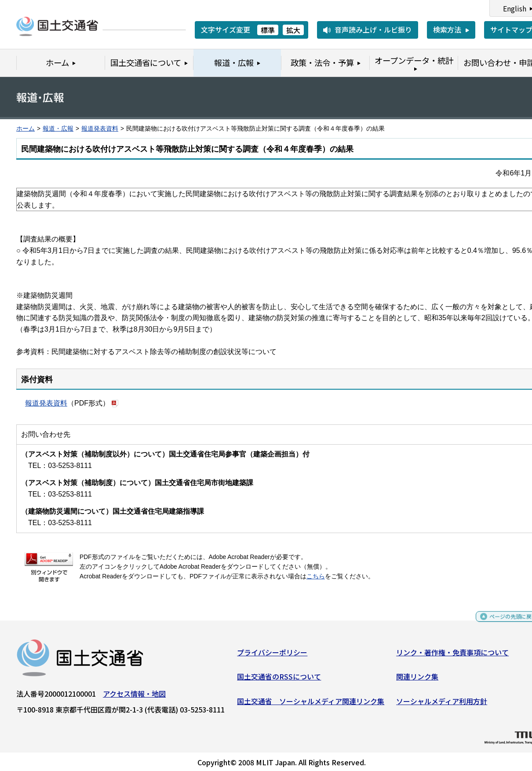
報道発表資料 (100, 129)
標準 (268, 30)
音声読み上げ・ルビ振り (373, 29)
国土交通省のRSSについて (279, 680)
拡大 (293, 30)
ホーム (26, 129)
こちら (316, 576)
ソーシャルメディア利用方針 (442, 704)
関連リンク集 (417, 680)
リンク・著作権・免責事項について (452, 655)
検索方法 (447, 29)
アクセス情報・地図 (134, 697)
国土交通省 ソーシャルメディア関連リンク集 (311, 704)
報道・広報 (58, 129)
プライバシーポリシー (272, 655)
